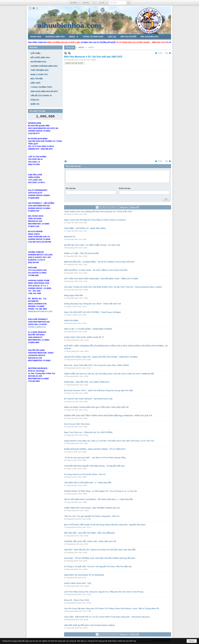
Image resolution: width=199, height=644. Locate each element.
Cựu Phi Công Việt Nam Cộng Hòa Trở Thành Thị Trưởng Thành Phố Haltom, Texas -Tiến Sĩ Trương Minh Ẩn (112, 609)
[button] (74, 37)
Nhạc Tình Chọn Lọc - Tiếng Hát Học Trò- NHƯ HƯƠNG (88, 432)
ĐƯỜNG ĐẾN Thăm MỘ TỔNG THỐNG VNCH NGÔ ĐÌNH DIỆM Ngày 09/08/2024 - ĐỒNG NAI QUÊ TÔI (108, 416)
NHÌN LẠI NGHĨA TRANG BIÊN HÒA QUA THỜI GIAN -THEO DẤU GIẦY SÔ (96, 407)
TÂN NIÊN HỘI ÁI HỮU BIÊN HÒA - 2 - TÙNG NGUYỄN (88, 483)
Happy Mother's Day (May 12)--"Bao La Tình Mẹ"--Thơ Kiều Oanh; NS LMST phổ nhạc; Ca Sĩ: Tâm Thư (109, 441)
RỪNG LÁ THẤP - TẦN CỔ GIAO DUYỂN (81, 253)
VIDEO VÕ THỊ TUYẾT (74, 63)
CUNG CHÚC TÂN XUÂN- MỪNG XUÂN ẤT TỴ (84, 337)
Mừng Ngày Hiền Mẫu (74, 295)
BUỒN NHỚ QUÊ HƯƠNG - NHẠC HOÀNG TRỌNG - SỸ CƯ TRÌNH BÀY (95, 449)
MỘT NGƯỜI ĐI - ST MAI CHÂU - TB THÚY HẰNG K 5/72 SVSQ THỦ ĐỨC (96, 270)
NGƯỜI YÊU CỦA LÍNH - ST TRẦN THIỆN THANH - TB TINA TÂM (92, 245)
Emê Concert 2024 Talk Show (77, 424)
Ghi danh (86, 3)
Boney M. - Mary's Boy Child (77, 600)
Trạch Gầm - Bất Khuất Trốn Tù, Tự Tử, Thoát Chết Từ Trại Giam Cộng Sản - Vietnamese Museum (107, 617)
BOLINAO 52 (70, 237)
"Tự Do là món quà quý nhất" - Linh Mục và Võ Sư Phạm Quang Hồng (95, 458)
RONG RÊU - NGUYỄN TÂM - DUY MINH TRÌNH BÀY (87, 382)
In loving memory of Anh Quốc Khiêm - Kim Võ (85, 474)
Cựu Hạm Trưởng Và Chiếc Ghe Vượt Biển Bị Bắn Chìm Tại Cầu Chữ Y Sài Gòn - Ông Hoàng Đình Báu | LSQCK (113, 287)
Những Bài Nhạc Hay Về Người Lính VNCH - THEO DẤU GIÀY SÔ (93, 304)
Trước (160, 53)
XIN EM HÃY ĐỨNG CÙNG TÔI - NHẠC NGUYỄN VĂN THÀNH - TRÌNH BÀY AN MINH (101, 357)
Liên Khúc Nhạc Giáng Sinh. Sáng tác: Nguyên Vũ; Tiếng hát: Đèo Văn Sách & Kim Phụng (104, 592)
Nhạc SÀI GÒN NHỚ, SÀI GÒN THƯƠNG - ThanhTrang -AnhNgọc (93, 312)
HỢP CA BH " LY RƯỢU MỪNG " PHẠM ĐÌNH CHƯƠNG (88, 329)
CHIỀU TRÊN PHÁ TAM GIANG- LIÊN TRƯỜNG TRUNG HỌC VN (92, 508)
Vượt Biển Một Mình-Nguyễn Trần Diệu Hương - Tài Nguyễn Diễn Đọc (94, 466)
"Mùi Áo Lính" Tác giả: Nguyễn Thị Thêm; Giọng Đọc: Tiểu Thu (92, 516)
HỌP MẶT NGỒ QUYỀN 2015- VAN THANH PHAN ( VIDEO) (89, 625)
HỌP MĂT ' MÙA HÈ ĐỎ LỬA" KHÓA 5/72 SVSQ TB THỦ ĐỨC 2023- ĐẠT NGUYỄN (100, 550)
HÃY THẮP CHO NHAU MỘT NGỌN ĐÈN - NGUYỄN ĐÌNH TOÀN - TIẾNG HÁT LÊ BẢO (101, 279)
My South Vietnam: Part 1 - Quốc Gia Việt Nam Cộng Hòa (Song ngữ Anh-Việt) (98, 390)
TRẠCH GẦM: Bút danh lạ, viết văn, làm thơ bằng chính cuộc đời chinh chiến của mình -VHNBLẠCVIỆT (109, 374)
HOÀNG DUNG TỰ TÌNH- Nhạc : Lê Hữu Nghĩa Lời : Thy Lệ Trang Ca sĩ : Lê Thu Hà (100, 491)
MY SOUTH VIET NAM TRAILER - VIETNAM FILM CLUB (88, 399)
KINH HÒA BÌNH (71, 320)
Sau (167, 53)
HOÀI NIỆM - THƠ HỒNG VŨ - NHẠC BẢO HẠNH (85, 228)
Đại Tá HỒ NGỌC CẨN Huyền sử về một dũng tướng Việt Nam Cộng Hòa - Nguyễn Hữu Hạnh (105, 525)
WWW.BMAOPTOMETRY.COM (40, 316)
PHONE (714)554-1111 (37, 331)
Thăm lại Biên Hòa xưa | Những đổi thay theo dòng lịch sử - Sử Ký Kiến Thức (98, 212)
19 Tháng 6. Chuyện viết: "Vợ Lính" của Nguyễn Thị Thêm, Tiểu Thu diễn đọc (98, 567)
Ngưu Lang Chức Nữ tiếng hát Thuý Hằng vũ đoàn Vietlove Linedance (95, 220)
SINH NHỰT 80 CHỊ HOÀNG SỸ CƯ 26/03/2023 (84, 575)
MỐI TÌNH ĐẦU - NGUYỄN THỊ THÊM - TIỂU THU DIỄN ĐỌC (90, 533)
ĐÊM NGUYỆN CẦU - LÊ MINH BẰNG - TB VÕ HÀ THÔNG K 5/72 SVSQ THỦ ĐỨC (99, 262)
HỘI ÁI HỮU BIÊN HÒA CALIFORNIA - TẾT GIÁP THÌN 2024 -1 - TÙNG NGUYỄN (98, 499)
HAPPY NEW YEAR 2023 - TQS (78, 583)
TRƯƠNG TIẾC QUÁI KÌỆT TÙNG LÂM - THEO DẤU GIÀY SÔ (90, 541)
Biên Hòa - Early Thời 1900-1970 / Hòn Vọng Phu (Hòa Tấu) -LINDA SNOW (96, 365)
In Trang (66, 161)
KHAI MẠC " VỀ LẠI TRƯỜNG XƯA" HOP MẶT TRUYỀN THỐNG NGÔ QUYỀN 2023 (100, 558)
